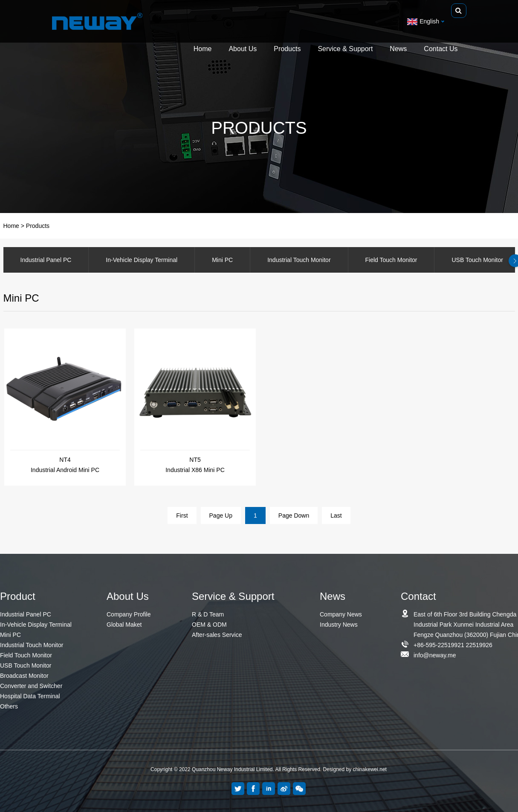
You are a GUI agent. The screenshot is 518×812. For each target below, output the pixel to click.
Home (203, 50)
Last (336, 515)
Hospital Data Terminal (30, 696)
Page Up (221, 515)
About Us (243, 50)
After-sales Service (217, 635)
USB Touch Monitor (26, 665)
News (398, 50)
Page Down (294, 515)
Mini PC (222, 260)
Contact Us (441, 50)
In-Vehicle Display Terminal (142, 260)
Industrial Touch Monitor (299, 260)
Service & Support (345, 50)
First (182, 515)
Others (9, 706)
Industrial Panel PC (46, 260)
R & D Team (208, 614)
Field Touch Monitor (391, 260)
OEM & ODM (209, 625)
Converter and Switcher (31, 686)
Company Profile (129, 614)
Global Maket (124, 625)
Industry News (339, 625)
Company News (341, 614)
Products (287, 50)
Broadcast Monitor (24, 676)
